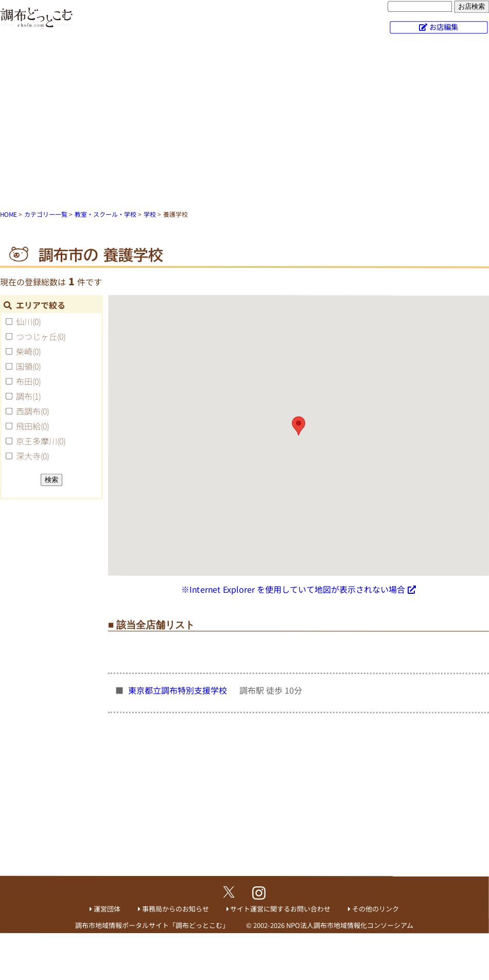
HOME (8, 214)
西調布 (32, 411)
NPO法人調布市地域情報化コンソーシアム (350, 925)
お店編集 (444, 27)
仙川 (28, 321)
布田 (28, 381)
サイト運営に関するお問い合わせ (280, 909)
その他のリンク (376, 909)
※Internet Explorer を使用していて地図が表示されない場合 (293, 589)
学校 (150, 214)
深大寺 (32, 456)
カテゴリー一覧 (46, 214)
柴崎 (28, 351)
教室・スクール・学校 (106, 214)
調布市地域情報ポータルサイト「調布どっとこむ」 (152, 925)
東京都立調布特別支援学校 (179, 690)
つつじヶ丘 (41, 336)
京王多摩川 (41, 441)
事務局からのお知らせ (176, 909)
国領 (28, 366)
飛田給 (32, 426)
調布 (28, 396)
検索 (51, 479)
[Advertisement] (245, 124)
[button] (299, 426)
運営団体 (107, 909)
